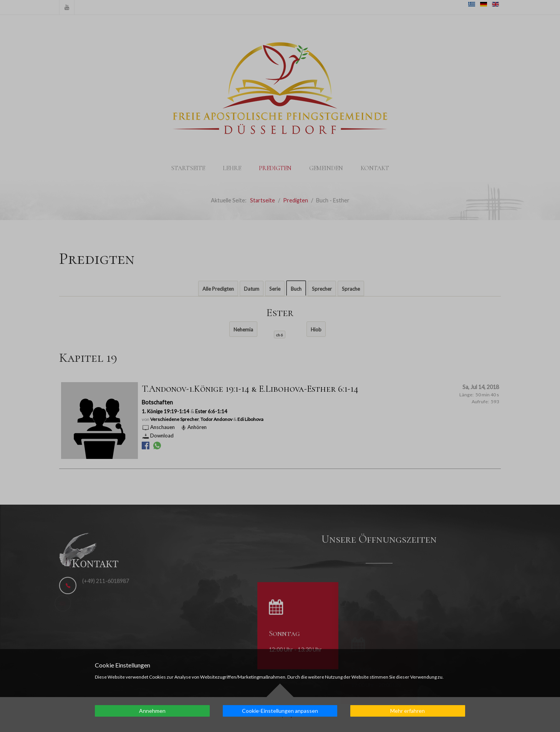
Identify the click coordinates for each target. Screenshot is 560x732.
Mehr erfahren (408, 711)
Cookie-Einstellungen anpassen (280, 711)
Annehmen (152, 711)
